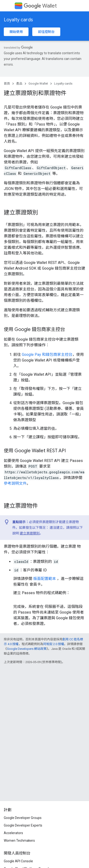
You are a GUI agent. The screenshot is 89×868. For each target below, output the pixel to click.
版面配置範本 (45, 579)
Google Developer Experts (23, 825)
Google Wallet (38, 84)
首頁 (7, 84)
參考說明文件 (15, 483)
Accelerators (13, 833)
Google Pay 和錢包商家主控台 (47, 355)
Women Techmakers (19, 841)
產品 (19, 84)
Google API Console (18, 861)
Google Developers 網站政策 (27, 649)
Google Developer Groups (23, 818)
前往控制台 (46, 32)
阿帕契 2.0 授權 (54, 644)
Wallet (40, 6)
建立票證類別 (30, 533)
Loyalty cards (18, 20)
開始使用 (16, 32)
